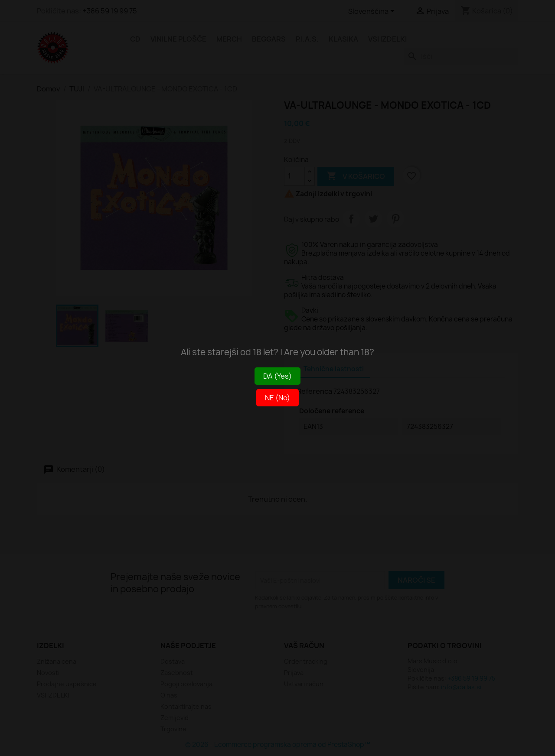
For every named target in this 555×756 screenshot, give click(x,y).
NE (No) (277, 398)
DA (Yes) (277, 376)
